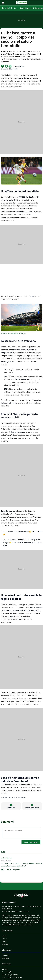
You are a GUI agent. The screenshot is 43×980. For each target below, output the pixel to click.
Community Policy (8, 972)
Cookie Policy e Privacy (10, 975)
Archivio (5, 969)
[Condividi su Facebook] (6, 66)
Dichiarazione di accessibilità (12, 978)
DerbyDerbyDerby (9, 8)
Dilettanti (5, 944)
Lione (11, 616)
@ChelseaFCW (23, 532)
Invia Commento (31, 842)
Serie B (4, 939)
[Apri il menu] (3, 3)
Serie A (4, 936)
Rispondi (16, 870)
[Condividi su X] (10, 66)
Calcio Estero (25, 8)
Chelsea (31, 296)
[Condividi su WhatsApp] (2, 66)
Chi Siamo (5, 958)
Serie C (4, 942)
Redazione (5, 955)
